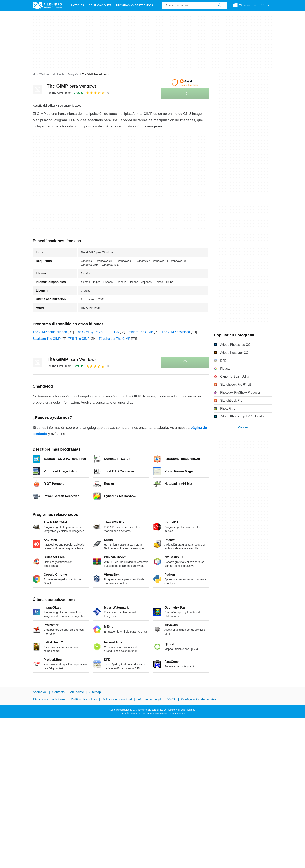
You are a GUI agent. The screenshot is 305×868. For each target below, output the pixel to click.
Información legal (149, 700)
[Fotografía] (73, 75)
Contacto (58, 692)
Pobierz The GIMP (140, 332)
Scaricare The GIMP (47, 339)
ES (266, 5)
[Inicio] (34, 74)
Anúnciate (77, 692)
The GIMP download (176, 332)
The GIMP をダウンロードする (98, 332)
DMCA (171, 700)
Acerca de (40, 692)
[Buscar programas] (220, 5)
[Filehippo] (47, 5)
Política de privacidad (117, 700)
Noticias (78, 5)
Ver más (243, 427)
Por (59, 93)
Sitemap (95, 692)
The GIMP (72, 86)
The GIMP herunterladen (50, 332)
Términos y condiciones (49, 700)
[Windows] (44, 75)
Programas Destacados (135, 5)
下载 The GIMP (79, 339)
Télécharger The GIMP (114, 339)
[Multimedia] (58, 75)
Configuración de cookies (199, 700)
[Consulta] (195, 5)
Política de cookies (84, 700)
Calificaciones (100, 5)
